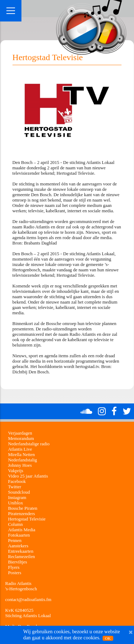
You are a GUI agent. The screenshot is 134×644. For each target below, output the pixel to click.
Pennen (15, 541)
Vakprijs (16, 471)
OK (108, 638)
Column (15, 524)
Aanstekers (18, 546)
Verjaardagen (20, 433)
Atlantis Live (20, 449)
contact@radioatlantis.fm (28, 600)
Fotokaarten (19, 535)
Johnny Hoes (20, 465)
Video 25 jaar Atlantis (28, 476)
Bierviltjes (17, 562)
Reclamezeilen (21, 557)
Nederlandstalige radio (29, 444)
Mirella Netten (21, 455)
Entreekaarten (21, 551)
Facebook (17, 481)
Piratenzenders (21, 514)
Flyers (14, 567)
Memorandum (21, 439)
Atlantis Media (21, 530)
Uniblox (15, 503)
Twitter (14, 487)
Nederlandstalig (22, 460)
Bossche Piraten (23, 508)
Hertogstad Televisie (27, 519)
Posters (14, 573)
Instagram (17, 498)
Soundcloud (19, 492)
